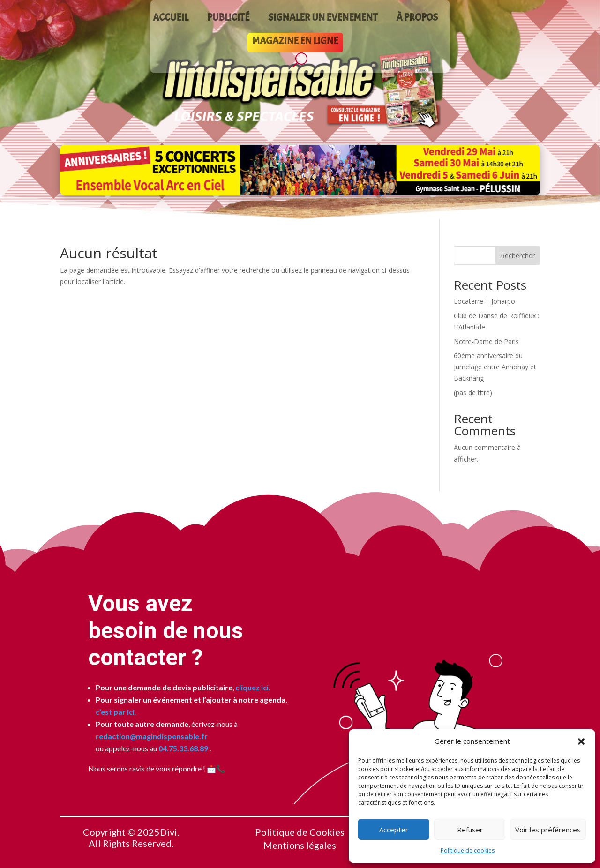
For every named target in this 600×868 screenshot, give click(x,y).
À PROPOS (417, 19)
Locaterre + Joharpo (484, 301)
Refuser (470, 830)
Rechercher (518, 256)
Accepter (394, 830)
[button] (581, 741)
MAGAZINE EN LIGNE (295, 42)
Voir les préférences (548, 830)
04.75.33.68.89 (183, 748)
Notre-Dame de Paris (486, 341)
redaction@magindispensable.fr (152, 736)
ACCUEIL (171, 19)
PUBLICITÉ (228, 19)
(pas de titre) (473, 393)
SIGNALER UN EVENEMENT (323, 19)
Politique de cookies (468, 850)
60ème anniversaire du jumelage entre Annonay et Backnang (495, 367)
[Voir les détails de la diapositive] (300, 170)
